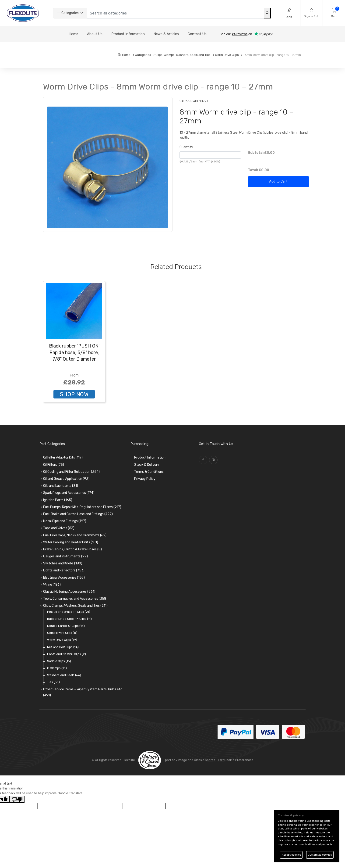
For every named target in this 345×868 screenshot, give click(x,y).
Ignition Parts (58, 500)
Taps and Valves (59, 528)
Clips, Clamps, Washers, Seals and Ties (75, 606)
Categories (68, 13)
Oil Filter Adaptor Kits (63, 457)
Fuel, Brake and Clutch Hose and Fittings (78, 514)
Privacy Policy (145, 479)
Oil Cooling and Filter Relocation (71, 472)
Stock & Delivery (147, 465)
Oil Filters (54, 465)
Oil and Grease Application (66, 479)
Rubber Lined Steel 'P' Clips (69, 619)
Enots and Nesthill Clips (67, 654)
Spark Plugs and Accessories (69, 493)
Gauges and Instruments (65, 556)
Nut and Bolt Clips (63, 647)
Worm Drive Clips (62, 640)
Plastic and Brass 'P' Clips (69, 612)
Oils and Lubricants (61, 486)
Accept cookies (291, 855)
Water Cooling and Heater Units (71, 542)
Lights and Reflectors (64, 570)
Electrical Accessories (64, 578)
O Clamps (57, 668)
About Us (95, 34)
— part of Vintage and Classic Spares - (178, 760)
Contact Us (197, 34)
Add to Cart (278, 181)
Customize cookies (320, 855)
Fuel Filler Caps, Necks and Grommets (75, 535)
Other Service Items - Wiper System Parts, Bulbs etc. (83, 692)
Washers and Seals (64, 675)
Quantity (186, 147)
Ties (53, 682)
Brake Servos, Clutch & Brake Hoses (72, 549)
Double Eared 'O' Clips (66, 626)
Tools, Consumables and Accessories (75, 599)
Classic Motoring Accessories (69, 592)
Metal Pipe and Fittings (65, 521)
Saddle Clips (59, 661)
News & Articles (166, 34)
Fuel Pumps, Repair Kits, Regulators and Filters (82, 507)
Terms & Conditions (149, 472)
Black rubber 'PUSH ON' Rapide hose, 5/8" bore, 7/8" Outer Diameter (74, 352)
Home (73, 34)
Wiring (52, 585)
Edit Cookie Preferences (236, 760)
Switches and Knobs (63, 563)
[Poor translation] (17, 799)
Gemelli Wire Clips (62, 633)
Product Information (128, 34)
